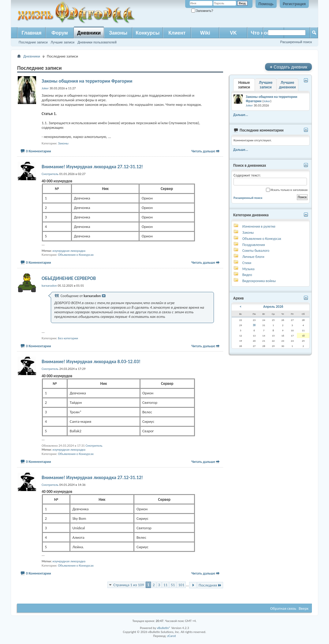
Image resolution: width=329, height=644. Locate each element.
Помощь (266, 4)
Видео (247, 275)
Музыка (249, 269)
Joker (267, 101)
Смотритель (94, 446)
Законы (118, 33)
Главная (31, 33)
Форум (60, 33)
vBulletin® (164, 628)
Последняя (210, 585)
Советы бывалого (256, 251)
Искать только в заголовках (287, 190)
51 (173, 585)
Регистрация (294, 4)
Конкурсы (148, 33)
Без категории (68, 338)
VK (233, 33)
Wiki (205, 33)
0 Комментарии (39, 151)
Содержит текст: (270, 179)
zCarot (172, 636)
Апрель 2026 (273, 307)
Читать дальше (203, 151)
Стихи (247, 263)
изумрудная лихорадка (69, 251)
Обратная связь (283, 608)
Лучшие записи (63, 42)
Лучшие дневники (287, 85)
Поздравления (254, 245)
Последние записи (33, 42)
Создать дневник (288, 67)
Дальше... (241, 115)
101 (181, 585)
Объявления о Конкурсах (76, 255)
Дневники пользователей (97, 42)
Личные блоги (253, 257)
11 (165, 585)
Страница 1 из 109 (129, 585)
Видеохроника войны (259, 281)
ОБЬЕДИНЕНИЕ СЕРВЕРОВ (69, 278)
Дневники (89, 33)
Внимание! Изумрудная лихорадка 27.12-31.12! (92, 167)
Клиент (177, 33)
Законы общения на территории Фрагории (87, 81)
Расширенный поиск (296, 42)
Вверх (304, 608)
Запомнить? (202, 11)
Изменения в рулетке (259, 226)
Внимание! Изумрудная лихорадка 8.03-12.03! (91, 361)
